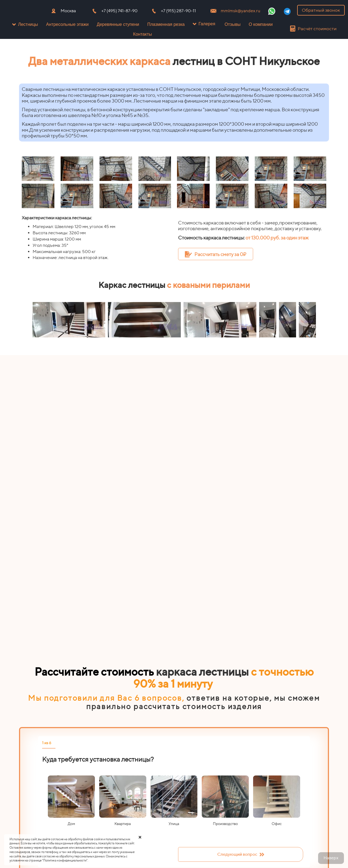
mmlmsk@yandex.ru (240, 11)
